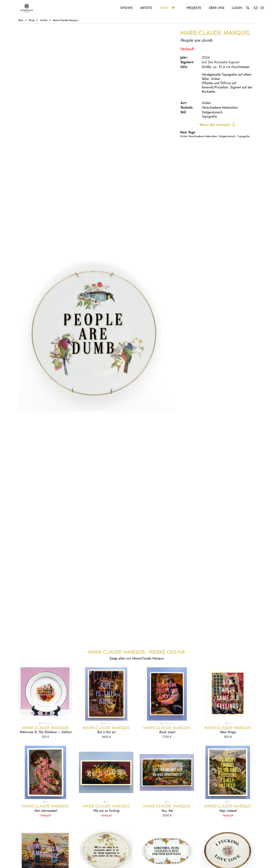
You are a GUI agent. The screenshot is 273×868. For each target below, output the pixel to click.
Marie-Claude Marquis (65, 20)
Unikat (44, 20)
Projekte (194, 8)
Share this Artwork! (218, 125)
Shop (164, 8)
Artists (146, 8)
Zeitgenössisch (212, 112)
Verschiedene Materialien (220, 107)
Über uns (217, 8)
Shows (126, 8)
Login (237, 8)
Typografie (209, 116)
